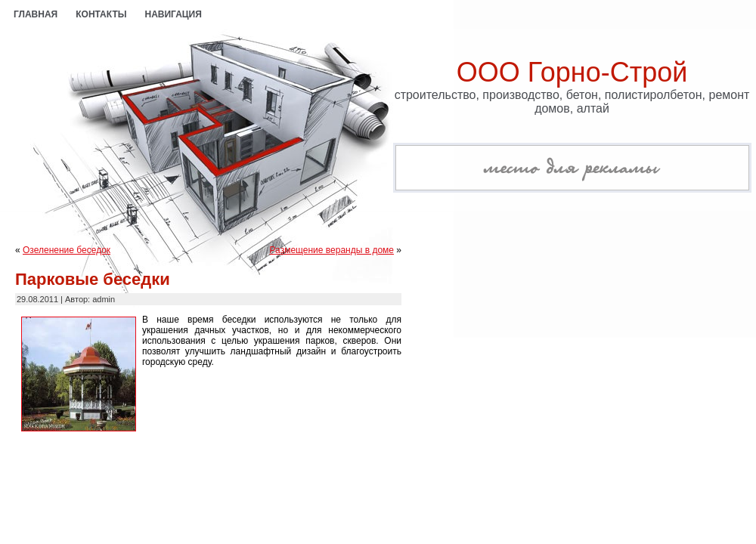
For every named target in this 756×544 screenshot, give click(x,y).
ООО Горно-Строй (572, 72)
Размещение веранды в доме (332, 250)
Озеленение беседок (67, 250)
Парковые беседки (93, 279)
